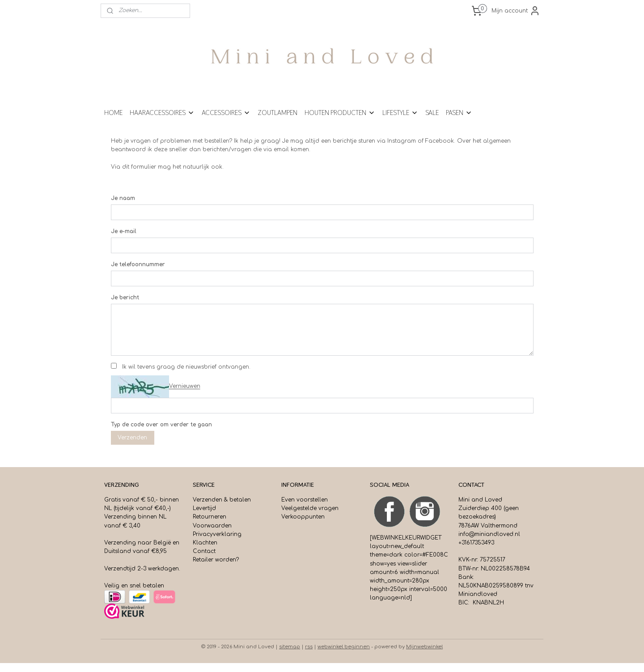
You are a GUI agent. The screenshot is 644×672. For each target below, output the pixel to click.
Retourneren (210, 526)
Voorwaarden (212, 535)
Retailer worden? (216, 569)
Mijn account (516, 11)
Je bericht (125, 306)
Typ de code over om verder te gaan (161, 434)
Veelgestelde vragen (310, 517)
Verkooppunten (303, 526)
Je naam (123, 207)
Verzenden (132, 447)
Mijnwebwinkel (424, 656)
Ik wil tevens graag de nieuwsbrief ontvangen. (186, 376)
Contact (204, 560)
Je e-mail (124, 240)
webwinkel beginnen (344, 656)
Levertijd (204, 517)
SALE (432, 121)
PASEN (459, 121)
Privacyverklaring (217, 543)
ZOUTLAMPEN (278, 121)
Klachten (205, 552)
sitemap (290, 656)
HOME (113, 121)
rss (309, 656)
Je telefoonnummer (138, 273)
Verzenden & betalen (222, 509)
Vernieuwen (185, 396)
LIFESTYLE (400, 121)
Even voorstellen (305, 509)
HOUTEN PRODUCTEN (340, 121)
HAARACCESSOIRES (162, 121)
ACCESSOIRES (226, 121)
